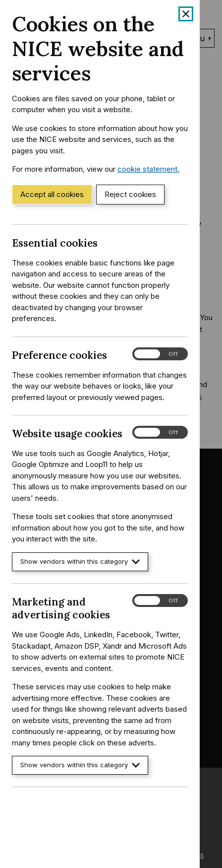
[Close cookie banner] (186, 14)
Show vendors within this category (80, 562)
